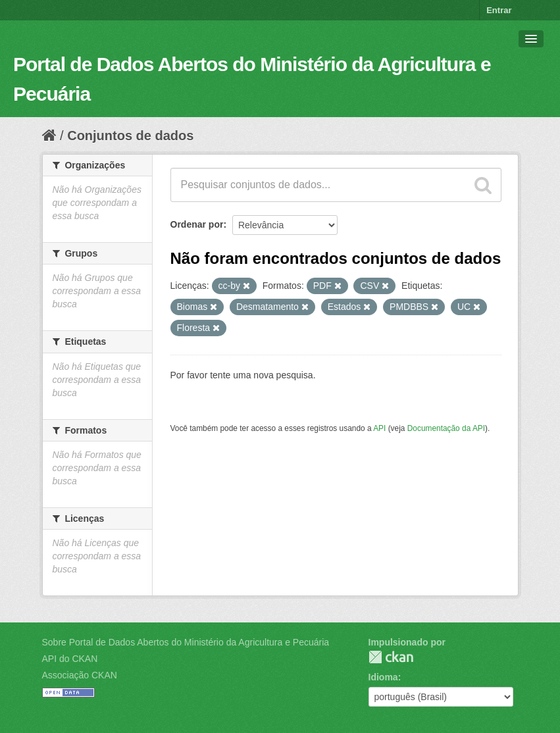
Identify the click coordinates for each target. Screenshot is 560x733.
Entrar (499, 10)
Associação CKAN (80, 675)
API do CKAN (70, 659)
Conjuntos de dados (130, 136)
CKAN (391, 657)
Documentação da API (446, 428)
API (379, 428)
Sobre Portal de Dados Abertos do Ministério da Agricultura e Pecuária (186, 642)
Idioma (383, 677)
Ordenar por (197, 224)
